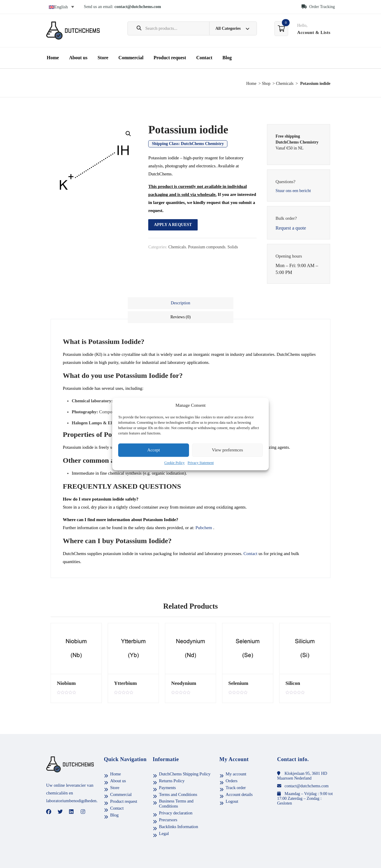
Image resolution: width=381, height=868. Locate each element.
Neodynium (182, 667)
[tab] (159, 303)
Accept (154, 450)
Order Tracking (318, 7)
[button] (128, 134)
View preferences (227, 450)
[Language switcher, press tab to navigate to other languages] (61, 7)
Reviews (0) (222, 303)
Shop (266, 84)
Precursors (168, 806)
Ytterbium (124, 667)
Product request (170, 58)
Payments (167, 774)
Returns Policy (172, 767)
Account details (239, 780)
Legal (164, 819)
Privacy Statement (201, 463)
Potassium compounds (207, 247)
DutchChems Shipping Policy (185, 760)
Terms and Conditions (178, 780)
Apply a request (173, 225)
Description (159, 303)
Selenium (237, 667)
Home (53, 58)
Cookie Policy (174, 463)
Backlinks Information (178, 813)
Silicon (292, 667)
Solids (233, 247)
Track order (236, 774)
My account (236, 760)
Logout (232, 787)
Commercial (131, 58)
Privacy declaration (176, 799)
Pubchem (204, 512)
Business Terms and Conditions (176, 790)
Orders (232, 767)
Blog (227, 58)
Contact (204, 58)
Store (103, 58)
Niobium (65, 667)
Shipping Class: (188, 144)
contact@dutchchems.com (138, 7)
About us (78, 58)
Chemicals (285, 84)
